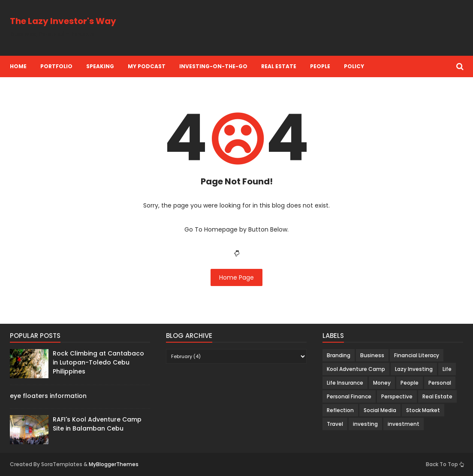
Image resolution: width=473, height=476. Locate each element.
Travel (335, 424)
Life (447, 369)
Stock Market (423, 410)
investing (365, 424)
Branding (339, 355)
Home (18, 66)
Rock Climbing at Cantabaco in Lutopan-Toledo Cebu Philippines (98, 362)
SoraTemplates (62, 464)
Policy (354, 66)
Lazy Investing (414, 369)
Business (372, 355)
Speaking (100, 66)
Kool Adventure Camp (356, 369)
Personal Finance (349, 396)
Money (382, 383)
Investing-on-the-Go (213, 66)
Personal (440, 383)
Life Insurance (345, 383)
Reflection (340, 410)
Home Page (236, 277)
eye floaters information (48, 396)
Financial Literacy (417, 355)
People (320, 66)
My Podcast (147, 66)
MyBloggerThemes (114, 464)
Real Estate (279, 66)
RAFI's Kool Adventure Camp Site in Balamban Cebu (97, 424)
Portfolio (56, 66)
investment (404, 424)
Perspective (397, 396)
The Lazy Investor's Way (63, 21)
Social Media (380, 410)
